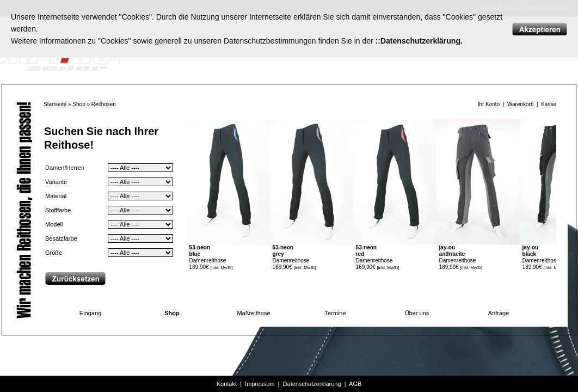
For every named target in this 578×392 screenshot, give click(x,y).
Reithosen (104, 104)
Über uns (417, 313)
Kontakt (227, 384)
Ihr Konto (489, 104)
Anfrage (499, 313)
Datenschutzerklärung (312, 384)
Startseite (55, 104)
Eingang (90, 313)
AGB (355, 384)
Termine (335, 313)
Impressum (260, 384)
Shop (79, 104)
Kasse (549, 104)
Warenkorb (521, 104)
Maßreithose (253, 313)
